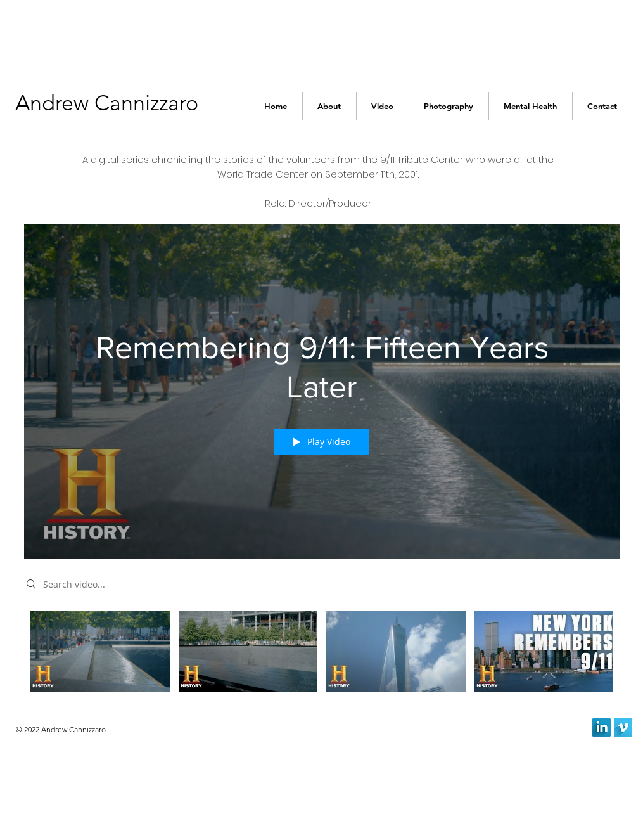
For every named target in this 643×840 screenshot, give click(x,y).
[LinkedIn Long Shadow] (602, 727)
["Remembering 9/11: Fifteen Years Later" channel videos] (322, 655)
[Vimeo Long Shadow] (623, 727)
